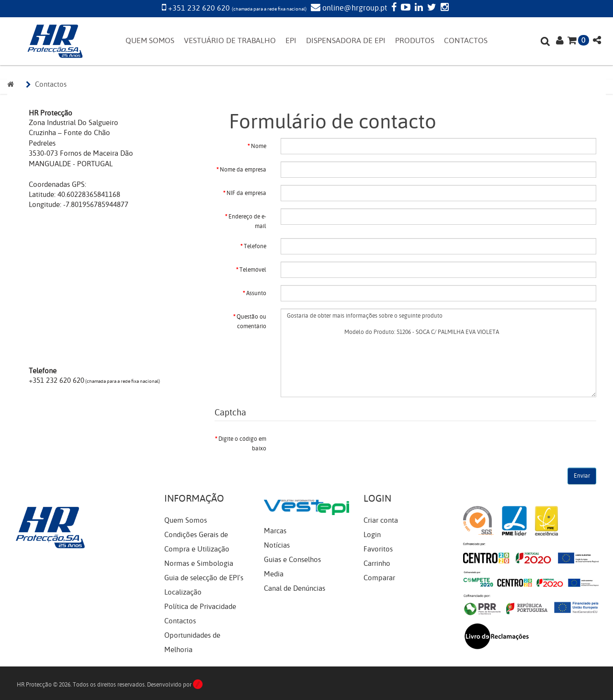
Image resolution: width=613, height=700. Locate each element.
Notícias (277, 545)
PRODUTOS (415, 41)
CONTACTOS (466, 41)
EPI (291, 41)
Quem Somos (186, 520)
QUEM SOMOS (150, 41)
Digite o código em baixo (242, 444)
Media (274, 574)
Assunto (256, 293)
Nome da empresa (243, 170)
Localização (183, 592)
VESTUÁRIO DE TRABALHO (230, 41)
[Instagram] (443, 8)
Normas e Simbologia (199, 563)
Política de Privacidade (200, 607)
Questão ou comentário (251, 321)
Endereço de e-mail (247, 221)
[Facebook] (393, 8)
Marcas (275, 531)
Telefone (255, 246)
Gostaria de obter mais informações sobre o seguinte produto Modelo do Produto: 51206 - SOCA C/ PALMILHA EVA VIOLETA (438, 353)
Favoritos (378, 549)
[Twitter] (431, 8)
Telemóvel (253, 270)
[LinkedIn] (418, 8)
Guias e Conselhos (292, 560)
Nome (259, 146)
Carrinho (377, 563)
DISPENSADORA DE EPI (346, 41)
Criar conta (381, 520)
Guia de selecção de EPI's (204, 578)
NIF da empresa (246, 193)
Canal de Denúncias (295, 588)
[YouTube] (404, 8)
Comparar (379, 578)
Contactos (51, 84)
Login (372, 535)
